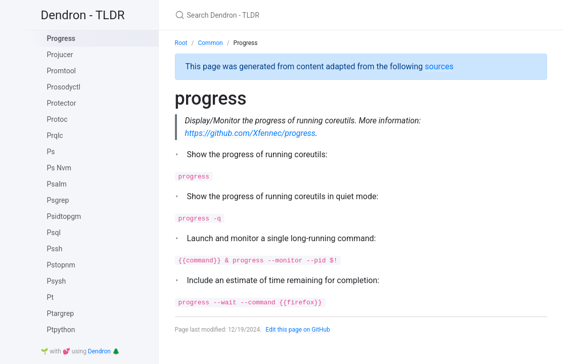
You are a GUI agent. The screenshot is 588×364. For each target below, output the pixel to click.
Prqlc (55, 135)
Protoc (57, 119)
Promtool (62, 71)
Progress (61, 38)
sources (439, 66)
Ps (51, 152)
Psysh (57, 281)
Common (210, 43)
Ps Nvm (59, 168)
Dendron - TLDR (83, 15)
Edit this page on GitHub (299, 330)
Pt (51, 297)
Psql (54, 233)
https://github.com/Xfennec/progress (251, 133)
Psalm (57, 184)
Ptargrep (61, 313)
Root (181, 43)
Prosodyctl (64, 87)
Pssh (55, 249)
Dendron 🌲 (104, 351)
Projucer (60, 55)
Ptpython (61, 330)
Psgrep (58, 200)
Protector (62, 103)
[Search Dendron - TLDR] (294, 15)
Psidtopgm (64, 216)
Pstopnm (61, 265)
